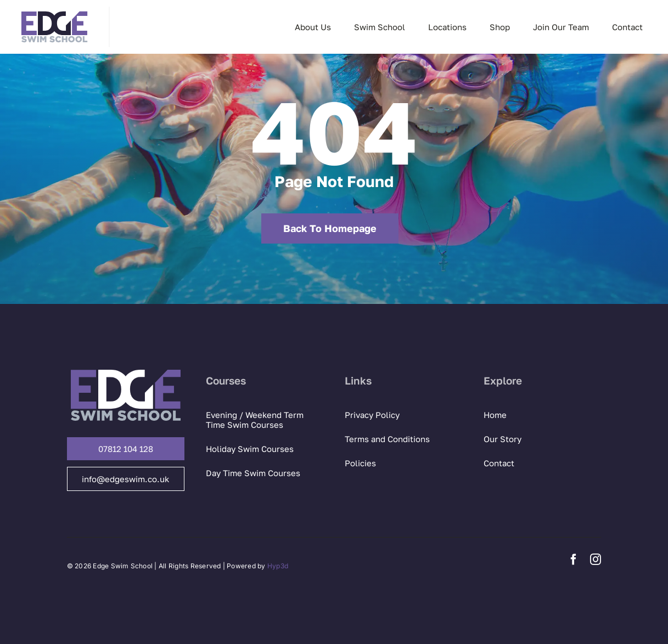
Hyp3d (278, 566)
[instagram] (596, 560)
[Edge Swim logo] (54, 11)
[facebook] (574, 560)
